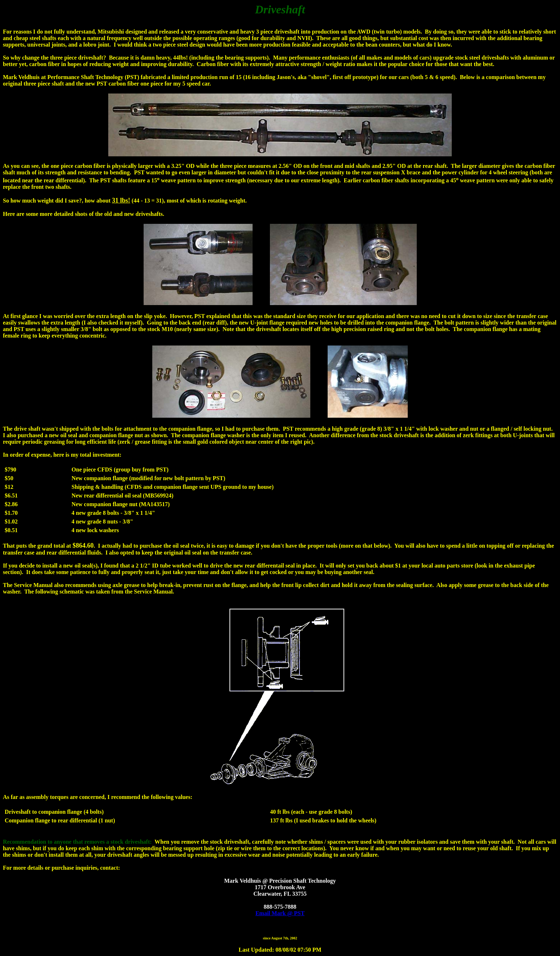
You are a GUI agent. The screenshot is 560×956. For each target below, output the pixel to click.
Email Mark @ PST (280, 913)
